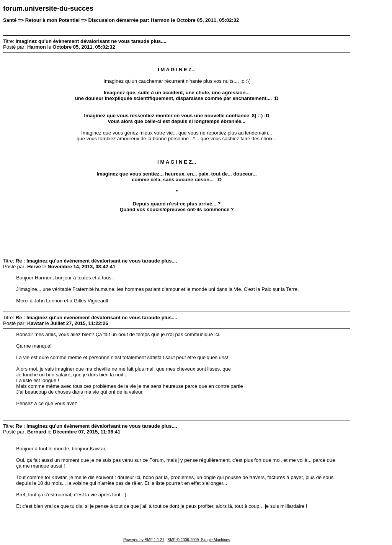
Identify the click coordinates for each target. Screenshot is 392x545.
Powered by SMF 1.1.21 (144, 540)
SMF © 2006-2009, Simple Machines (199, 540)
